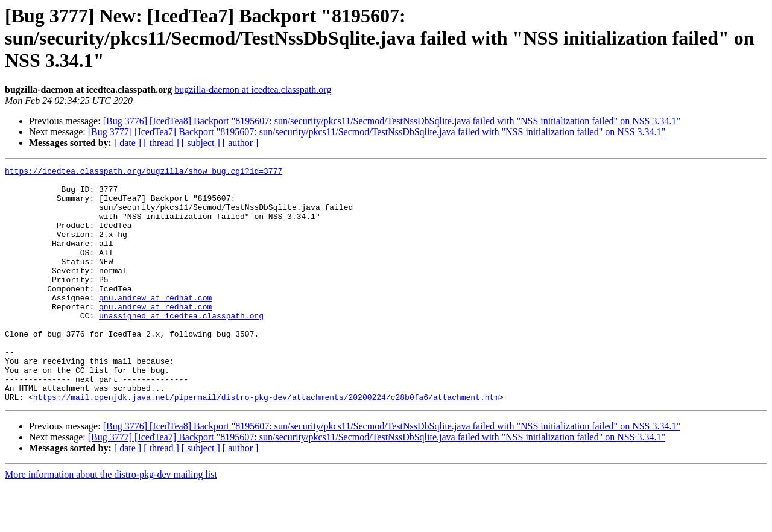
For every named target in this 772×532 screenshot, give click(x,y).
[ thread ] (161, 143)
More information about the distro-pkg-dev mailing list (111, 521)
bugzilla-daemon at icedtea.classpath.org (253, 90)
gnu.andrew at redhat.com (155, 325)
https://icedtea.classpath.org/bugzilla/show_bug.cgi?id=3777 (144, 173)
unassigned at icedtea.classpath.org (181, 346)
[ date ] (128, 143)
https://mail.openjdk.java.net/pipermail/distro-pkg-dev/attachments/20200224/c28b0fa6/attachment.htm (266, 444)
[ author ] (241, 143)
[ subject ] (201, 143)
